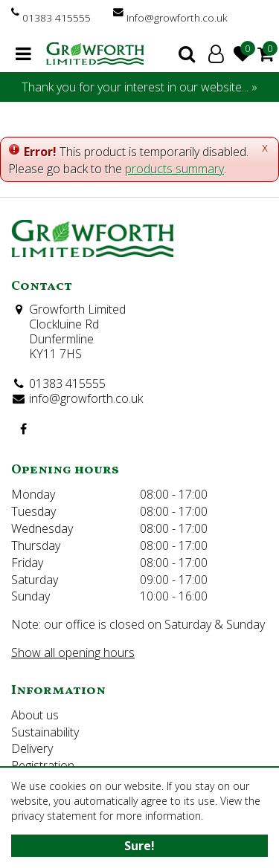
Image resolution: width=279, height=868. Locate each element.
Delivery (32, 748)
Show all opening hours (73, 652)
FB (23, 429)
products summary (174, 169)
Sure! (139, 846)
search (187, 54)
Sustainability (45, 732)
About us (35, 715)
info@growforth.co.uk (177, 17)
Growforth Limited (77, 309)
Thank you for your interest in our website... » (139, 87)
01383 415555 (57, 17)
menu (23, 54)
